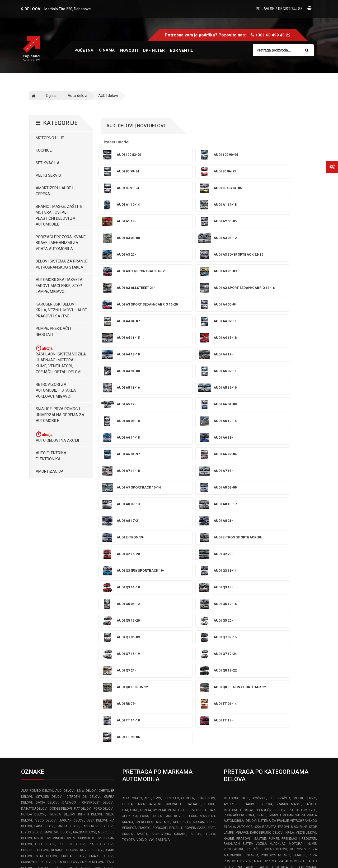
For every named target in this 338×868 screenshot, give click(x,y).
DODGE (210, 604)
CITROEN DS (206, 599)
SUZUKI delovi (92, 662)
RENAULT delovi (64, 650)
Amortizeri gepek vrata (245, 679)
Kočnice (44, 150)
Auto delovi (77, 96)
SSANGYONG (161, 634)
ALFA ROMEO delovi (37, 591)
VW (151, 640)
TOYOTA (128, 640)
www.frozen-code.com (44, 814)
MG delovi (42, 639)
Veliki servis (48, 175)
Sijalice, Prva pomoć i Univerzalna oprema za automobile (60, 415)
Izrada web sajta (75, 858)
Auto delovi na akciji (57, 437)
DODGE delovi (61, 609)
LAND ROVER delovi (98, 627)
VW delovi (104, 668)
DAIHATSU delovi (34, 609)
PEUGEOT (129, 628)
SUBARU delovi (66, 662)
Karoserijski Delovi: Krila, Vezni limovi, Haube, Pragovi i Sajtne (62, 310)
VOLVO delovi (79, 668)
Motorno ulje (50, 138)
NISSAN (199, 622)
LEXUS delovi (32, 633)
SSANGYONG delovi (36, 662)
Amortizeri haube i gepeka (54, 191)
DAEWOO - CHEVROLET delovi (88, 603)
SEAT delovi (46, 656)
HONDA (146, 611)
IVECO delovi (45, 621)
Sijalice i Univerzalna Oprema (287, 673)
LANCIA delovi (68, 627)
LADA (144, 616)
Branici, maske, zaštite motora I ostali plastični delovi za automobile (59, 215)
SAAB (201, 628)
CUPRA (127, 604)
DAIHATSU (194, 604)
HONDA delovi (33, 615)
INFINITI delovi (90, 615)
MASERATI (207, 616)
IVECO (196, 611)
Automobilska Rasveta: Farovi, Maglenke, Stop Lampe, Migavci (59, 286)
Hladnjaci (262, 703)
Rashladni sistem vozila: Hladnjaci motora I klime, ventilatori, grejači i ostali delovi (61, 359)
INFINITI (173, 611)
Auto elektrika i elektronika (52, 456)
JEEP (126, 616)
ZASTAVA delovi (34, 674)
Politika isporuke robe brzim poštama (256, 809)
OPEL (211, 622)
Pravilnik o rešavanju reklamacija (252, 752)
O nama (107, 50)
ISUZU (185, 611)
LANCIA (156, 616)
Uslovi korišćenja (238, 740)
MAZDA (128, 622)
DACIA (140, 604)
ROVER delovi (92, 650)
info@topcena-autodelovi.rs (51, 803)
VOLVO (142, 640)
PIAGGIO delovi (101, 645)
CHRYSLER (171, 599)
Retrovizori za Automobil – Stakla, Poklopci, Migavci (56, 390)
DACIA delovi (47, 603)
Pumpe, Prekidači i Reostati (53, 332)
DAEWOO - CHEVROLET (166, 604)
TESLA (210, 634)
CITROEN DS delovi (83, 597)
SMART (142, 634)
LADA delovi (44, 627)
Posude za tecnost (264, 691)
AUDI (148, 599)
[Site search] (286, 50)
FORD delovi (104, 609)
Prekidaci (244, 703)
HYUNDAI (159, 611)
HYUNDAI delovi (62, 615)
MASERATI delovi (58, 633)
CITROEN (188, 599)
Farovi (229, 697)
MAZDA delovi (85, 633)
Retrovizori (283, 703)
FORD (134, 611)
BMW (157, 599)
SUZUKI (196, 634)
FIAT (125, 611)
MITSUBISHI (182, 622)
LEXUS (192, 616)
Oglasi (51, 96)
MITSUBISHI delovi (87, 639)
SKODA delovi (73, 656)
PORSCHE (160, 628)
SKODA (127, 634)
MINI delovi (62, 639)
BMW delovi (87, 591)
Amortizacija (50, 471)
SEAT (211, 628)
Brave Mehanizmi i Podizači (266, 685)
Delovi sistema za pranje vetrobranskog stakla (62, 264)
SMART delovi (101, 656)
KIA (135, 616)
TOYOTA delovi (49, 668)
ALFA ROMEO (132, 599)
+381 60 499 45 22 (273, 35)
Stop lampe (247, 697)
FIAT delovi (83, 609)
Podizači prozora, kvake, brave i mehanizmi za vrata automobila (61, 243)
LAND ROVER (175, 616)
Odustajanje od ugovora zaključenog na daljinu (264, 786)
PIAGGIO (144, 628)
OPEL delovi (45, 645)
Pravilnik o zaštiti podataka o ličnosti (255, 775)
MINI (167, 622)
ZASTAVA (163, 640)
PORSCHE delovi (35, 650)
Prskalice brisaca (300, 691)
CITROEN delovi (49, 597)
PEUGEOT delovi (72, 645)
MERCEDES (145, 622)
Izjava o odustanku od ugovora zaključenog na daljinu (270, 797)
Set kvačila (48, 163)
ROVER (190, 628)
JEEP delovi (97, 621)
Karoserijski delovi (276, 697)
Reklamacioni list (238, 763)
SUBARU (180, 634)
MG (158, 622)
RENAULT (176, 628)
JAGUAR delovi (72, 621)
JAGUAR (209, 611)
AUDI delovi (108, 96)
